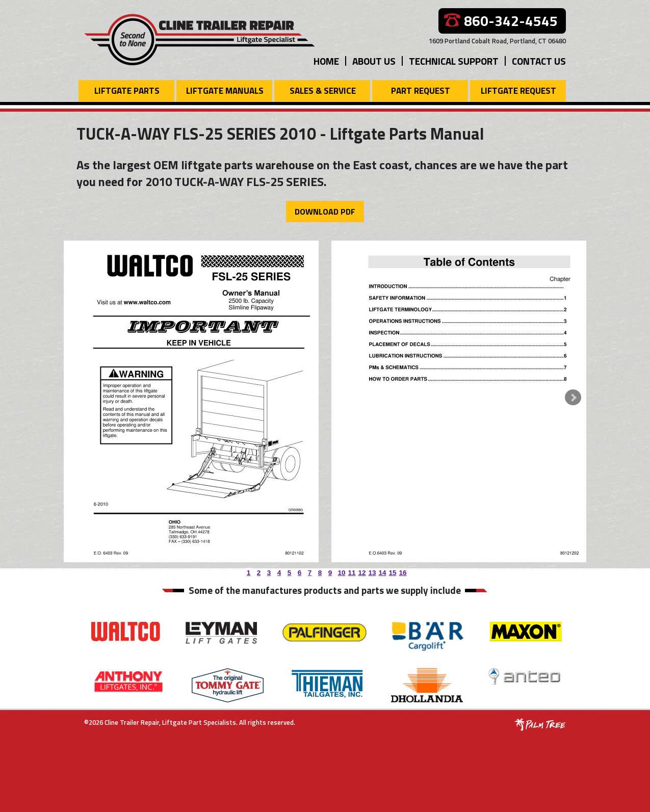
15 (392, 571)
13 (371, 571)
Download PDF (325, 212)
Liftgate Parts (127, 91)
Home (326, 61)
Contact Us (539, 61)
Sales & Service (323, 91)
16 (402, 571)
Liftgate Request (518, 91)
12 (361, 571)
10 (341, 571)
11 (351, 571)
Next (573, 398)
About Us (374, 61)
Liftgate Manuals (225, 91)
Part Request (421, 91)
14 (381, 571)
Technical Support (454, 61)
